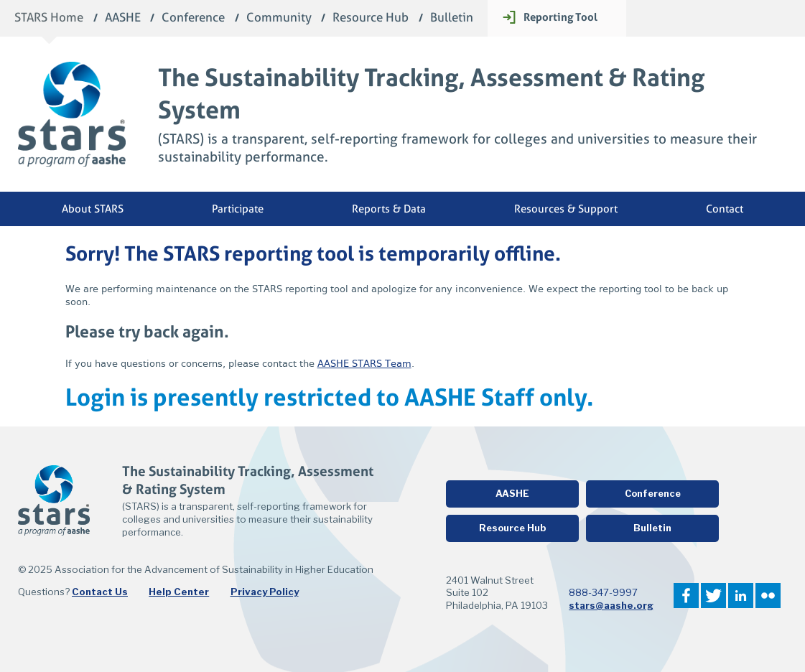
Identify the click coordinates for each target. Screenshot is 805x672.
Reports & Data (389, 209)
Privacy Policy (265, 592)
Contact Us (100, 592)
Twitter (713, 596)
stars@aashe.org (611, 605)
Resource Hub (371, 18)
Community (279, 18)
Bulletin (452, 18)
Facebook (686, 596)
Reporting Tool (560, 17)
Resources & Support (566, 209)
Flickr (768, 596)
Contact (725, 209)
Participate (238, 209)
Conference (193, 18)
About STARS (93, 209)
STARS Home (49, 18)
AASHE (123, 18)
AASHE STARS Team (364, 364)
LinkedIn (741, 596)
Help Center (179, 592)
